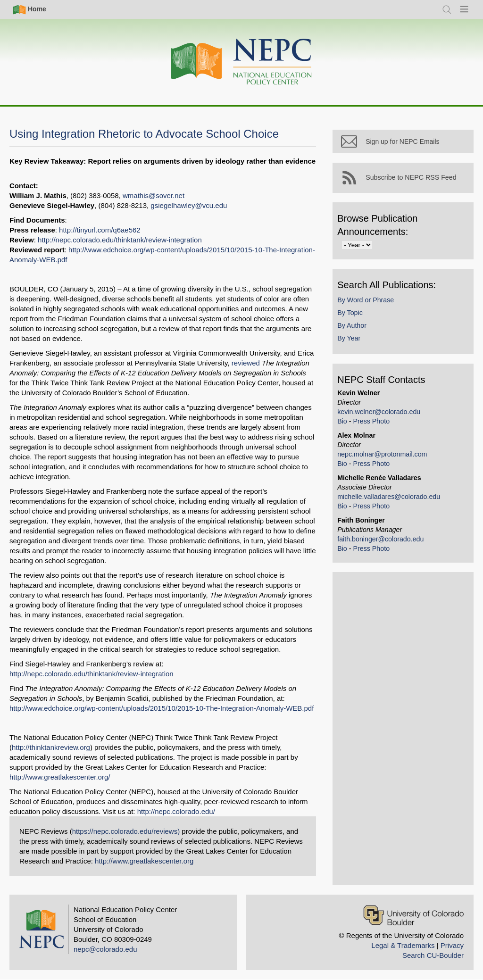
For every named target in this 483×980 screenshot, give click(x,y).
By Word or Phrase (370, 304)
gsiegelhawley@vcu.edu (189, 205)
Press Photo (375, 425)
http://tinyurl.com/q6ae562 (100, 230)
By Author (356, 329)
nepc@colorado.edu (105, 949)
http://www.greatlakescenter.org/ (60, 777)
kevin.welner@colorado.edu (383, 415)
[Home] (241, 62)
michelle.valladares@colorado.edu (393, 500)
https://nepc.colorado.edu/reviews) (126, 831)
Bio (346, 425)
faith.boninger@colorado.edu (385, 543)
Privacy (452, 945)
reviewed (246, 363)
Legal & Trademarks (403, 945)
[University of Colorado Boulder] (413, 915)
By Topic (354, 316)
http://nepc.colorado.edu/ (176, 811)
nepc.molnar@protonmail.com (386, 458)
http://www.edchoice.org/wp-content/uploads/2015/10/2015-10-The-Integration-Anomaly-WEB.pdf (162, 708)
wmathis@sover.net (154, 195)
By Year (353, 342)
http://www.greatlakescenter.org (144, 861)
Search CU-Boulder (433, 955)
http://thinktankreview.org (51, 747)
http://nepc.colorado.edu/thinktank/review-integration (120, 240)
